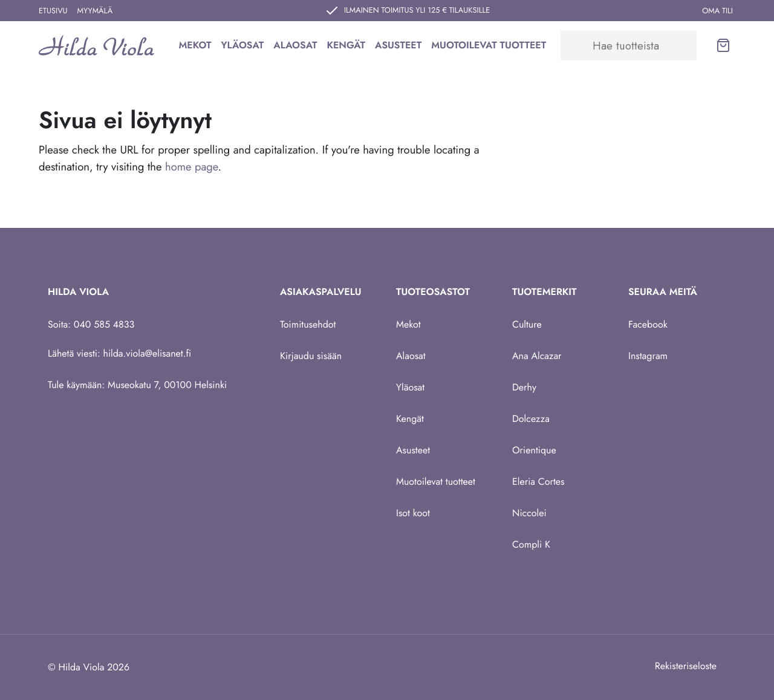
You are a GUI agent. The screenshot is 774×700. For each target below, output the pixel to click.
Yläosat (242, 45)
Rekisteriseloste (686, 666)
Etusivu (53, 11)
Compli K (531, 544)
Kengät (346, 45)
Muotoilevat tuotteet (489, 45)
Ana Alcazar (537, 356)
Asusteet (398, 45)
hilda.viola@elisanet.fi (148, 353)
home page (191, 167)
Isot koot (413, 513)
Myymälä (95, 11)
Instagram (648, 356)
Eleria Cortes (538, 481)
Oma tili (717, 11)
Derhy (524, 387)
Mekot (195, 45)
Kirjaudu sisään (311, 356)
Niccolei (529, 513)
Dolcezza (531, 419)
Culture (527, 324)
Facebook (648, 324)
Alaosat (295, 45)
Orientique (534, 450)
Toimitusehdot (308, 324)
